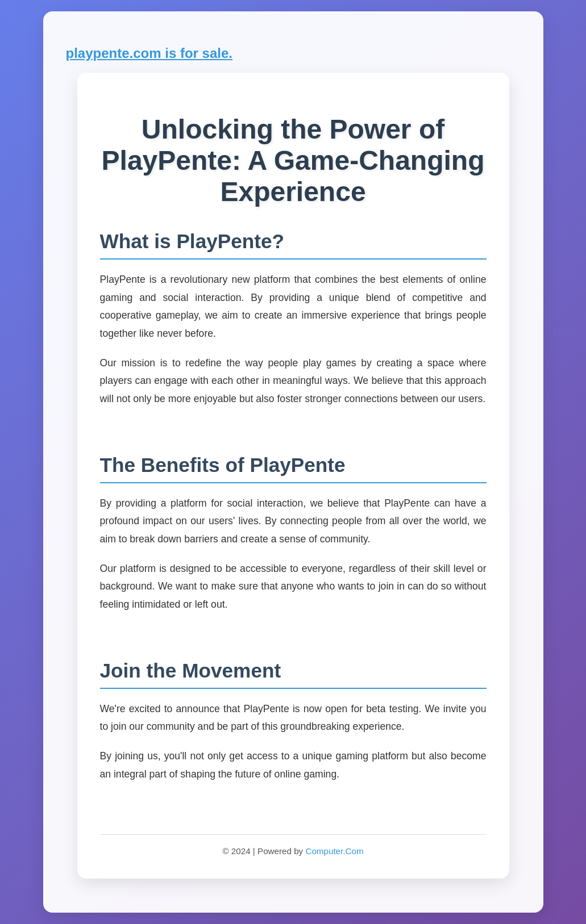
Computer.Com (334, 851)
